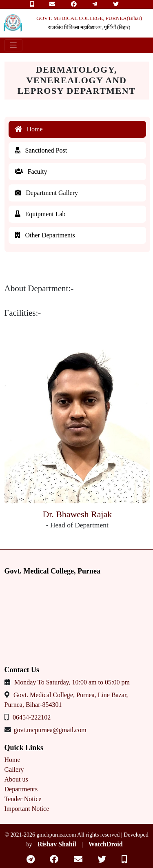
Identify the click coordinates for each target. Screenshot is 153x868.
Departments (21, 789)
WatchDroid (105, 844)
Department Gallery (47, 193)
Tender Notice (23, 799)
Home (29, 129)
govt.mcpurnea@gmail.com (50, 730)
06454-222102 (32, 717)
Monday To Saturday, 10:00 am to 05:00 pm (72, 682)
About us (16, 779)
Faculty (31, 172)
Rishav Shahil (57, 844)
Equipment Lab (40, 214)
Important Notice (27, 809)
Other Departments (45, 235)
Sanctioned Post (41, 150)
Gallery (14, 769)
